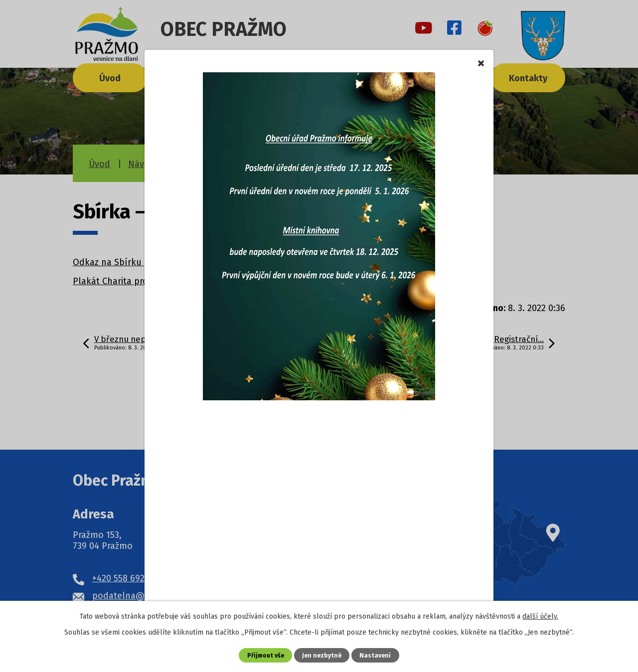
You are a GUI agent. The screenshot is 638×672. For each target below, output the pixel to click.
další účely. (540, 616)
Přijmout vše (264, 655)
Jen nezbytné (323, 655)
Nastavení (377, 655)
